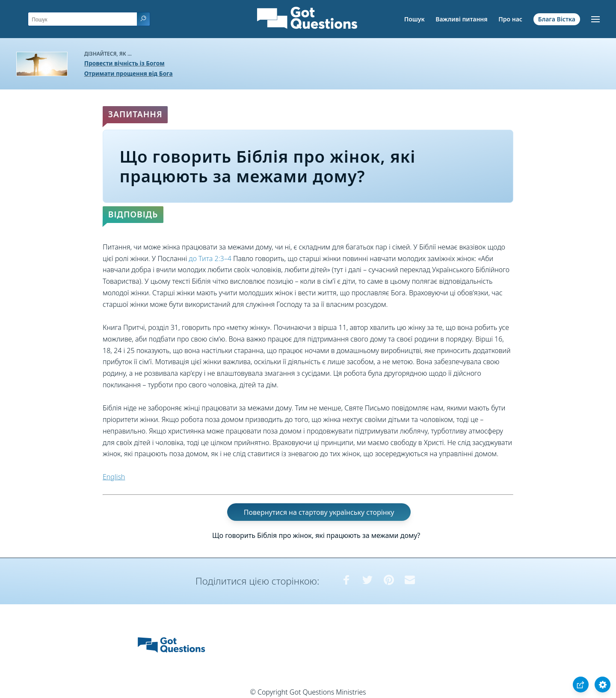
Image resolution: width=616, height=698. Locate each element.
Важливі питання (461, 19)
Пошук (415, 19)
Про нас (510, 19)
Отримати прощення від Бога (129, 73)
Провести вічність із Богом (124, 63)
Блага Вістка (557, 19)
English (114, 477)
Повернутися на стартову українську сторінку (319, 512)
